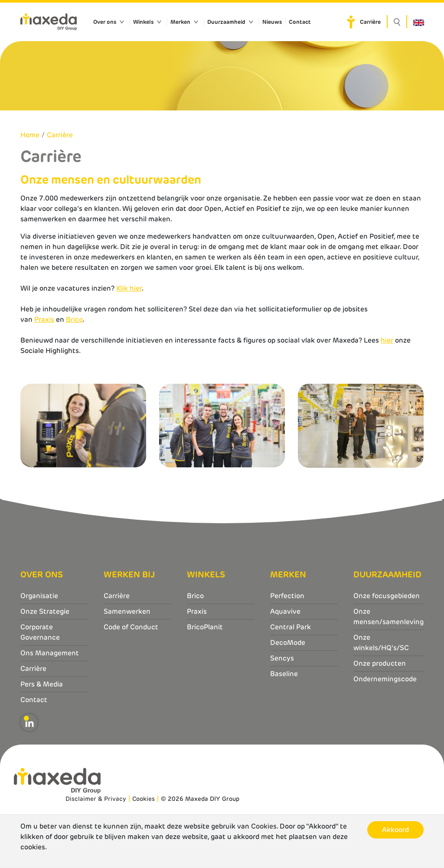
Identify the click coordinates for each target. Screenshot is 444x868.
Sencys (282, 658)
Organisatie (39, 596)
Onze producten (380, 663)
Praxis (44, 319)
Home (30, 135)
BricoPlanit (205, 627)
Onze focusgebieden (387, 596)
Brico (74, 319)
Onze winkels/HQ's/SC (381, 643)
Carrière (370, 22)
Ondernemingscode (385, 679)
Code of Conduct (131, 627)
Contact (300, 22)
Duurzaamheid (226, 22)
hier (387, 340)
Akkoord (395, 830)
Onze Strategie (45, 611)
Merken (180, 22)
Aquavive (285, 611)
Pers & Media (42, 684)
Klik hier (129, 288)
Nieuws (272, 22)
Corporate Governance (40, 632)
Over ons (105, 22)
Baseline (284, 674)
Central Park (291, 627)
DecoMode (288, 643)
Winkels (143, 22)
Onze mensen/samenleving (388, 617)
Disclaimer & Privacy (96, 799)
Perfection (287, 596)
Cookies (144, 799)
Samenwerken (127, 611)
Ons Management (50, 653)
